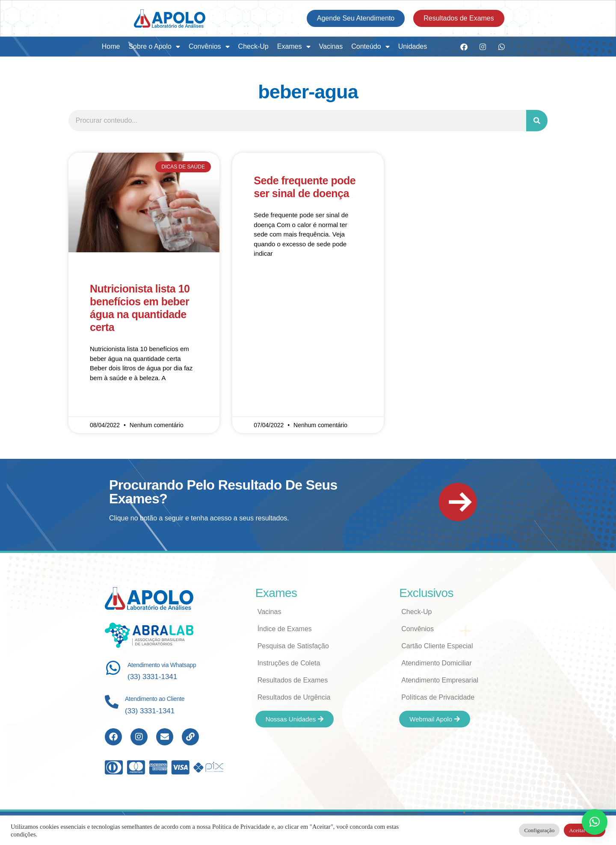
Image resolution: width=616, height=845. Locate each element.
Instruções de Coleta (289, 663)
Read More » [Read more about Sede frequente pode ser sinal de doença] (271, 279)
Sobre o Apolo (154, 47)
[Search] (537, 121)
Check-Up (253, 46)
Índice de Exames (285, 629)
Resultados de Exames (293, 680)
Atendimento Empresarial (440, 680)
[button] (595, 822)
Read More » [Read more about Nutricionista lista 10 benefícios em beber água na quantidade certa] (108, 403)
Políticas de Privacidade (438, 697)
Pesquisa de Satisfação (293, 646)
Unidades (413, 46)
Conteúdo (370, 47)
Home (111, 46)
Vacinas (331, 46)
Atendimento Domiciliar (437, 663)
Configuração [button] (539, 830)
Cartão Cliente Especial (437, 646)
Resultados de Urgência (294, 697)
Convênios (209, 47)
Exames (294, 47)
